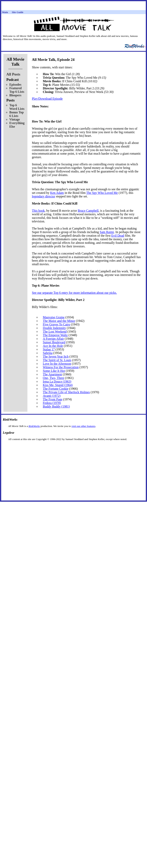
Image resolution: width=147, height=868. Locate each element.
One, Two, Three (53, 378)
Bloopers (15, 95)
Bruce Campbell (88, 211)
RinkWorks (34, 426)
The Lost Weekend (55, 332)
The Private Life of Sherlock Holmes (66, 392)
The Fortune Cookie (56, 389)
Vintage (15, 119)
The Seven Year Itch (56, 356)
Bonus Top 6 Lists (17, 114)
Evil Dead (118, 236)
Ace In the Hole (53, 346)
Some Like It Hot (54, 371)
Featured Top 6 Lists (17, 90)
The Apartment (52, 374)
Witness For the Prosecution (61, 367)
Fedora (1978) (52, 403)
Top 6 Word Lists (17, 107)
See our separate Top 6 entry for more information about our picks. (74, 293)
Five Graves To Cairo (56, 324)
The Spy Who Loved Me (102, 193)
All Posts (13, 74)
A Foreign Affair (53, 339)
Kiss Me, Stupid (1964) (58, 385)
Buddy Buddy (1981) (56, 406)
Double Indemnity (54, 328)
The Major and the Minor (59, 321)
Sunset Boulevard (54, 342)
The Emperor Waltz (55, 335)
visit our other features (83, 426)
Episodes (15, 85)
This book (38, 211)
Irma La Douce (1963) (57, 381)
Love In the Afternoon (57, 364)
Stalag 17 (49, 349)
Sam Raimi (107, 232)
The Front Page (53, 399)
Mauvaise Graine (54, 317)
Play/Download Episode (47, 99)
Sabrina (48, 353)
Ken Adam (57, 193)
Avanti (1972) (52, 396)
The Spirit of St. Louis (57, 360)
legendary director (43, 196)
